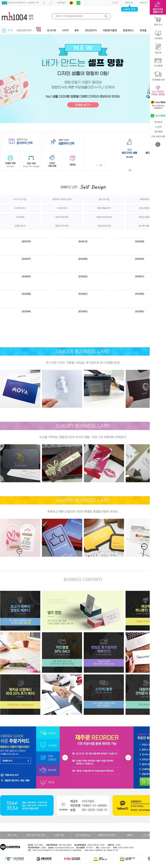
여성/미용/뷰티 (62, 217)
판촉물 (143, 30)
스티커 (65, 30)
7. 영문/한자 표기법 (148, 774)
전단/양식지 (91, 30)
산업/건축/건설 (104, 226)
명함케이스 (128, 30)
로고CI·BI (51, 30)
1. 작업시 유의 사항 (148, 745)
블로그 (130, 835)
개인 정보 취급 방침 (36, 835)
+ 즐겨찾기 (61, 3)
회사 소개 (12, 835)
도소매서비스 (20, 208)
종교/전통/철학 (146, 208)
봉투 (77, 30)
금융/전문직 (20, 226)
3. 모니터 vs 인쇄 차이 (149, 755)
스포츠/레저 (62, 208)
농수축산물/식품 (146, 226)
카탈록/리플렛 (110, 30)
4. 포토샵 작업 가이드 (149, 759)
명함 (39, 30)
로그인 (115, 3)
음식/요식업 (104, 199)
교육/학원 (20, 217)
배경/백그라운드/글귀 (62, 199)
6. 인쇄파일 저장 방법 (149, 769)
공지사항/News (83, 835)
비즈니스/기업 (20, 199)
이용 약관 (59, 835)
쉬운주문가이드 (24, 30)
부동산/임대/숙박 (104, 217)
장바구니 (144, 3)
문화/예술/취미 (104, 208)
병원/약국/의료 (62, 226)
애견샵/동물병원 (146, 217)
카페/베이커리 (146, 199)
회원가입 (129, 3)
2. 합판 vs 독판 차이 (148, 750)
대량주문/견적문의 (107, 835)
